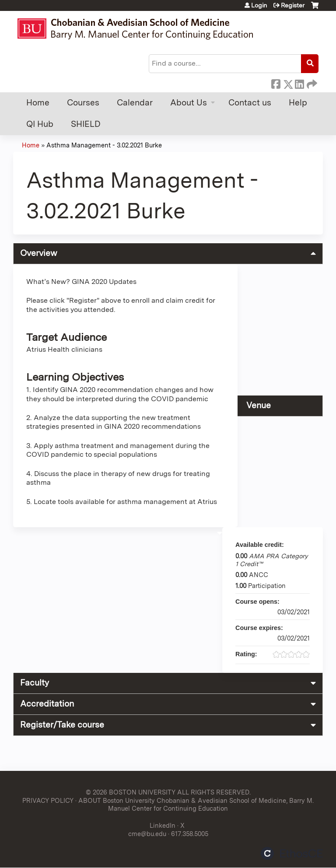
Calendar (135, 103)
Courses (83, 103)
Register (293, 5)
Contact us (250, 103)
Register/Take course (62, 725)
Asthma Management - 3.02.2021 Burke (104, 145)
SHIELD (86, 124)
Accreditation (47, 704)
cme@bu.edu (147, 834)
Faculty (35, 683)
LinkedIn (299, 83)
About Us (189, 103)
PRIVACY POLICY (48, 800)
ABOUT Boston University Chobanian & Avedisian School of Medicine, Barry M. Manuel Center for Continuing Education (196, 805)
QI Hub (40, 124)
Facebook (276, 83)
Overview (39, 253)
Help (298, 103)
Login (259, 5)
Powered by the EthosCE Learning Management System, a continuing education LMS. (292, 853)
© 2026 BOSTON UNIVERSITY (131, 792)
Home (38, 103)
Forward (311, 83)
